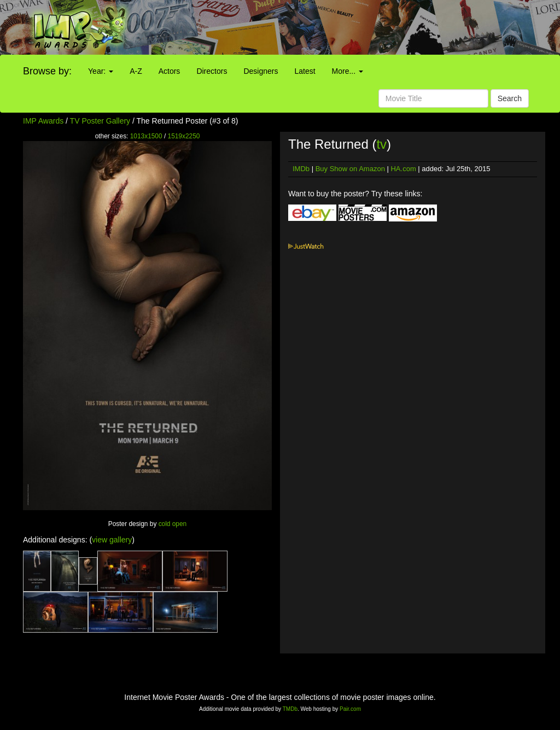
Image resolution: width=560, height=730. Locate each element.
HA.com (403, 169)
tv (381, 144)
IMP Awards (43, 121)
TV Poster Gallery (100, 121)
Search (510, 98)
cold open (173, 524)
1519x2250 (184, 136)
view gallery (112, 540)
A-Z (136, 71)
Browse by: (47, 71)
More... (348, 71)
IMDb (301, 169)
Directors (212, 71)
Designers (261, 71)
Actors (170, 71)
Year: (101, 71)
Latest (305, 71)
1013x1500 (146, 136)
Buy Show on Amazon (350, 169)
